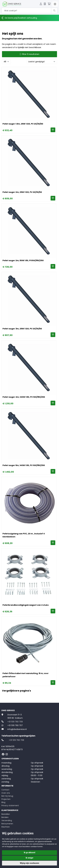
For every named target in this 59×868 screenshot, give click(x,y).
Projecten (6, 799)
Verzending (7, 820)
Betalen (5, 817)
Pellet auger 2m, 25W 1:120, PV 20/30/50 (22, 192)
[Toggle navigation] (55, 4)
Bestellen (6, 814)
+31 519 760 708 (16, 740)
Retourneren (7, 824)
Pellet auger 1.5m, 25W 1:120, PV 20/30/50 (23, 124)
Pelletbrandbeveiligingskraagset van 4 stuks (26, 605)
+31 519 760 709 (15, 722)
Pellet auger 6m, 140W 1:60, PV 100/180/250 (24, 465)
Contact (5, 790)
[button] (41, 4)
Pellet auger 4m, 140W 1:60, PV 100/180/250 (24, 397)
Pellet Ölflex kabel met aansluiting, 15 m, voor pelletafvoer (26, 675)
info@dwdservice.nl (17, 729)
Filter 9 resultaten (29, 54)
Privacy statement (10, 805)
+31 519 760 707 (15, 725)
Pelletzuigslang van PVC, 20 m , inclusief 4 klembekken (24, 535)
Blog (3, 802)
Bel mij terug (7, 796)
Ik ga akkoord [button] (29, 853)
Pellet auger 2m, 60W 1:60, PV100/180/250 (23, 260)
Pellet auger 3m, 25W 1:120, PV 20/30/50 (22, 329)
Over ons (6, 793)
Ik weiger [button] (29, 858)
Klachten (6, 827)
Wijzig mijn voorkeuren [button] (29, 863)
